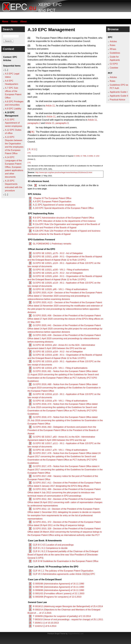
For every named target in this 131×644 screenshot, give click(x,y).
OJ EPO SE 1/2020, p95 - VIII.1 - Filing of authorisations (60, 289)
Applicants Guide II (119, 96)
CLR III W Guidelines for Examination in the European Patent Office (66, 561)
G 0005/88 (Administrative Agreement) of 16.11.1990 (58, 584)
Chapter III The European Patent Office (52, 198)
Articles (113, 41)
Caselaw (114, 68)
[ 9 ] (32, 132)
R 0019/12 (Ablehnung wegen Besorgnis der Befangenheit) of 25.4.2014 (68, 606)
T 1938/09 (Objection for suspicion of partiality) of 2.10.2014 (62, 616)
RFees (113, 49)
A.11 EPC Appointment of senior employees (54, 205)
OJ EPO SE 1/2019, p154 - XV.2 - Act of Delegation (58, 352)
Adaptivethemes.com (76, 634)
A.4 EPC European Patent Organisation (52, 201)
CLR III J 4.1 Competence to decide (50, 548)
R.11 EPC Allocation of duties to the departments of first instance (64, 221)
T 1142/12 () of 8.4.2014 (45, 626)
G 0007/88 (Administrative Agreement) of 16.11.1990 (58, 587)
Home (5, 22)
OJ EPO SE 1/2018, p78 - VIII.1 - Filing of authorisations (60, 401)
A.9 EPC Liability (13, 109)
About (23, 22)
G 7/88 (83, 156)
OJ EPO (114, 64)
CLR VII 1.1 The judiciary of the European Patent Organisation (63, 571)
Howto (14, 22)
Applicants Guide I (119, 92)
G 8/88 (90, 156)
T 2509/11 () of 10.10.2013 (46, 623)
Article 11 (50, 106)
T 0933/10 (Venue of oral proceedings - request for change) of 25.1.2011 (68, 619)
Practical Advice (117, 100)
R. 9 (31, 149)
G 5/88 (77, 156)
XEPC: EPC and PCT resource (50, 10)
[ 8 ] (29, 153)
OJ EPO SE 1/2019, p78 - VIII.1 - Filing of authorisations (60, 368)
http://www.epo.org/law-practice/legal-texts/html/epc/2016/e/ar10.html (64, 172)
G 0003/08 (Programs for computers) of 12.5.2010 (57, 597)
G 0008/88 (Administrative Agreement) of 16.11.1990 (58, 590)
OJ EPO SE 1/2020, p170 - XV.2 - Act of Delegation (58, 273)
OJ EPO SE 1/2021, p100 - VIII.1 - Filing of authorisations (61, 270)
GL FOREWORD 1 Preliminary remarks (52, 244)
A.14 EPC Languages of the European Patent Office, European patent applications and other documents (14, 167)
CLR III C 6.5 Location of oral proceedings (53, 545)
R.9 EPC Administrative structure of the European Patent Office (63, 218)
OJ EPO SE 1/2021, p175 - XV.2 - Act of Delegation (58, 253)
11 (35, 149)
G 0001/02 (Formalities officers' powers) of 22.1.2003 (59, 594)
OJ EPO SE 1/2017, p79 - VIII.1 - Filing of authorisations (60, 450)
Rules (112, 45)
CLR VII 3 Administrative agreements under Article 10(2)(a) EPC (64, 574)
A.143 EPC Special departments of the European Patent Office (63, 208)
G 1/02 (97, 156)
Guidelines (115, 53)
